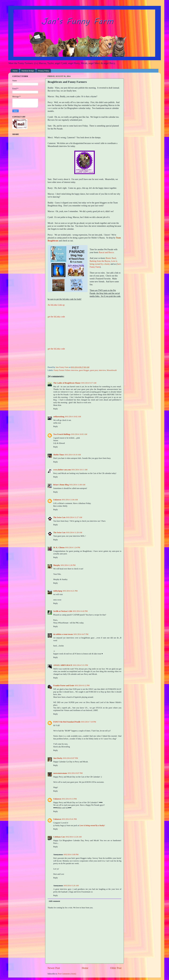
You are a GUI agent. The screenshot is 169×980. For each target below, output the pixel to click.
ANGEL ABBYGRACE (63, 665)
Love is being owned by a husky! (92, 825)
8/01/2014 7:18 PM (89, 722)
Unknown (57, 500)
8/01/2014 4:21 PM (70, 591)
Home (15, 71)
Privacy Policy (43, 71)
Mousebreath (112, 370)
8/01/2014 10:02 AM (73, 417)
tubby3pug (58, 591)
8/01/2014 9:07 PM (75, 773)
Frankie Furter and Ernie (64, 686)
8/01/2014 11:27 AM (74, 517)
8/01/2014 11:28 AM (74, 533)
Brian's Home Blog (61, 485)
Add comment (54, 901)
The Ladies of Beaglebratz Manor (67, 383)
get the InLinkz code (56, 317)
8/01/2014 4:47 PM (81, 634)
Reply (56, 409)
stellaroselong (59, 417)
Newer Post (54, 968)
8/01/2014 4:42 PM (80, 611)
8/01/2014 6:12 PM (82, 686)
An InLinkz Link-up (56, 305)
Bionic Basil (111, 258)
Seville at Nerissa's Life (63, 611)
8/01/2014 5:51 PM (81, 665)
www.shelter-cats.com (62, 470)
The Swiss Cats (59, 517)
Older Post (116, 968)
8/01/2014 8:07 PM (71, 758)
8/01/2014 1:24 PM (73, 548)
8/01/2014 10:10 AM (73, 455)
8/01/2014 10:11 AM (80, 470)
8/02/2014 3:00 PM (71, 855)
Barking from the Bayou (100, 261)
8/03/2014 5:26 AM (71, 886)
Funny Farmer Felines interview (66, 370)
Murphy (57, 565)
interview (102, 370)
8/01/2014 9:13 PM (69, 799)
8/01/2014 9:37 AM (89, 383)
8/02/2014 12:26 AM (74, 837)
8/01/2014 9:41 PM (69, 819)
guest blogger (84, 370)
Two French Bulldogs (62, 434)
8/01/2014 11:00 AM (77, 485)
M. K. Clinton (59, 548)
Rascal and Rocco (106, 252)
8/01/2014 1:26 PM (68, 565)
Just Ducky (58, 758)
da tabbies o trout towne (63, 634)
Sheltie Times (59, 455)
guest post (94, 370)
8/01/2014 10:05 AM (79, 434)
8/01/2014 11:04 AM (70, 500)
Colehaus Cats (59, 837)
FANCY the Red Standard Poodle (67, 722)
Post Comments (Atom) (67, 974)
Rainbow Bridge (28, 71)
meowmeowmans (60, 773)
